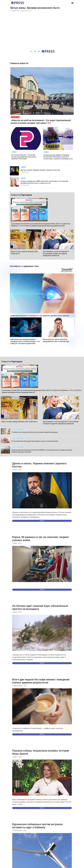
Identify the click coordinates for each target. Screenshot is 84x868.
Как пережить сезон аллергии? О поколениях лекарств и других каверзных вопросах (56, 253)
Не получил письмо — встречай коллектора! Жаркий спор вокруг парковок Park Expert (24, 157)
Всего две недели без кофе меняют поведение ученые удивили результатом (41, 681)
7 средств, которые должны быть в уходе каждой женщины (35, 432)
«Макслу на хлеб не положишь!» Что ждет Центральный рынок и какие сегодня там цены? (41, 122)
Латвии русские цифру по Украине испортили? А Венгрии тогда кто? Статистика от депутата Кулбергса (57, 157)
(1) (49, 123)
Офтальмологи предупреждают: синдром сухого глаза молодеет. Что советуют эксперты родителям (25, 341)
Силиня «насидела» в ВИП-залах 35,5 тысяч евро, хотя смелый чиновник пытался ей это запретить (44, 182)
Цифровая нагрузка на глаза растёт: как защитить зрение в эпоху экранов (40, 316)
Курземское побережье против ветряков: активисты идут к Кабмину (38, 826)
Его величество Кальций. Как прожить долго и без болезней (35, 441)
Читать (42, 521)
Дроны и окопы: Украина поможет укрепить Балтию (40, 170)
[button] (72, 3)
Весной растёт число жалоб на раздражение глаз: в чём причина (56, 340)
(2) (50, 183)
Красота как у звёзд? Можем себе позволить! (19, 422)
